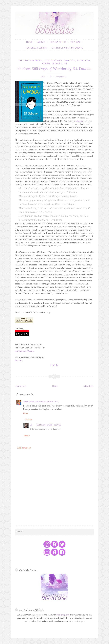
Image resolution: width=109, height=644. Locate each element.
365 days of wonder (30, 61)
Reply (26, 413)
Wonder (79, 121)
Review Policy (58, 42)
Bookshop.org (63, 615)
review (46, 63)
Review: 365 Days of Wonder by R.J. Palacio (54, 68)
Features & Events (36, 48)
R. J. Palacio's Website (25, 351)
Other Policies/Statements (67, 48)
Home (29, 42)
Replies (29, 419)
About (41, 42)
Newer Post (21, 386)
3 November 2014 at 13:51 (47, 401)
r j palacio (84, 61)
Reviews (76, 42)
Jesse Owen (29, 401)
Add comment (24, 448)
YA (66, 63)
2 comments (61, 77)
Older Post (88, 386)
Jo (31, 425)
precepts (70, 61)
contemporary (53, 61)
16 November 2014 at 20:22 (49, 425)
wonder (57, 63)
